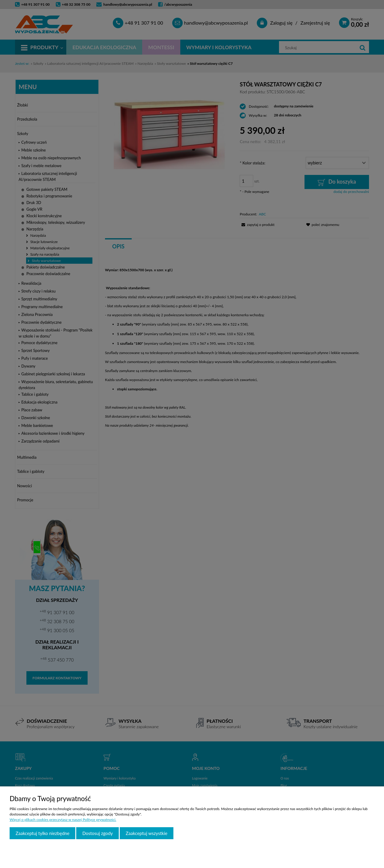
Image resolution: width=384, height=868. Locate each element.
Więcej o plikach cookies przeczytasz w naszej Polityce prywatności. (63, 820)
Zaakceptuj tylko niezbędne (42, 833)
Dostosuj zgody (97, 833)
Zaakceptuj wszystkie (147, 833)
